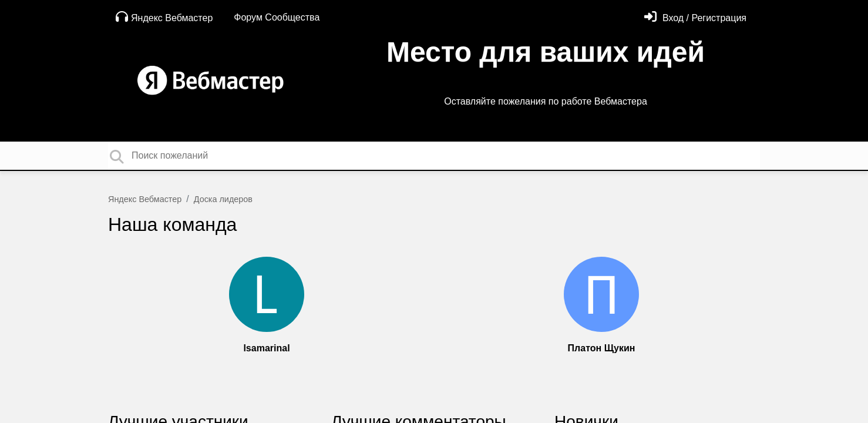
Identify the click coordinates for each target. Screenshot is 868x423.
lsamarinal (266, 348)
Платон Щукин (602, 348)
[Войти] (695, 18)
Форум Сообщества (277, 17)
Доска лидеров (223, 199)
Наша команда (172, 224)
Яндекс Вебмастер (164, 17)
